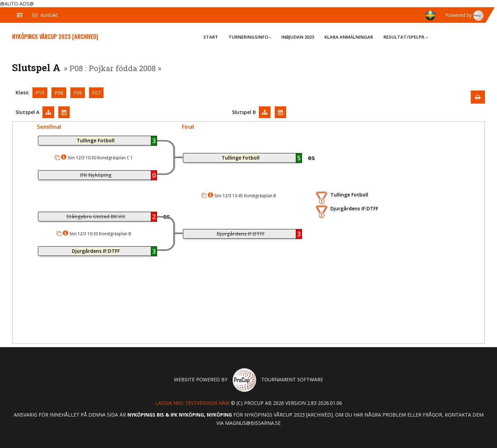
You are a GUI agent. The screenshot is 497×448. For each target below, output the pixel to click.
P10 (40, 93)
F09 (78, 93)
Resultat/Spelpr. (406, 37)
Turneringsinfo (250, 37)
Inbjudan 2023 (298, 37)
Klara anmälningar (349, 37)
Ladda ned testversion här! (192, 403)
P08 (59, 93)
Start (211, 37)
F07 (96, 93)
